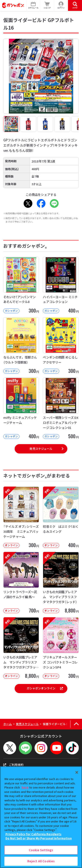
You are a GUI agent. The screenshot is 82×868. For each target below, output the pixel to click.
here (25, 787)
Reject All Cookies (41, 861)
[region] (41, 817)
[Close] (77, 772)
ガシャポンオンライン (45, 688)
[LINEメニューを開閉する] (25, 748)
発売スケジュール (41, 449)
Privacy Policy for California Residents (33, 834)
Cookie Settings (41, 850)
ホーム (8, 724)
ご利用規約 (13, 765)
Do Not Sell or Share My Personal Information (39, 838)
